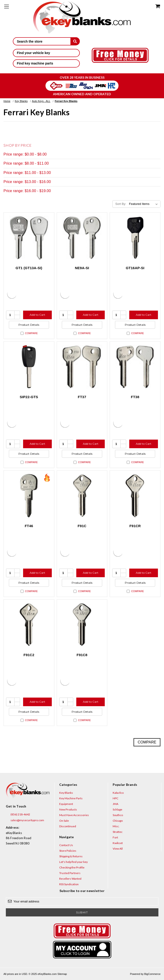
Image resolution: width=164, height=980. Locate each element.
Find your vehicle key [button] (46, 53)
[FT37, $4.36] (82, 367)
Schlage (117, 809)
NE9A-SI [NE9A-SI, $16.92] (82, 268)
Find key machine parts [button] (46, 63)
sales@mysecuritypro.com (25, 820)
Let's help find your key (73, 862)
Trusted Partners (70, 873)
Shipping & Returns (71, 856)
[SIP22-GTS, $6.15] (29, 367)
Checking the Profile (72, 867)
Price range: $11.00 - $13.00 (27, 173)
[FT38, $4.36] (135, 367)
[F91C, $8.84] (82, 496)
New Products (68, 809)
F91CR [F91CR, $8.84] (135, 526)
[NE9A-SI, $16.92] (82, 238)
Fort (115, 837)
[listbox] (144, 204)
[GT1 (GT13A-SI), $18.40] (29, 238)
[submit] (75, 41)
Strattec (118, 832)
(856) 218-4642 (18, 814)
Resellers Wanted (70, 879)
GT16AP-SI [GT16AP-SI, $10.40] (135, 268)
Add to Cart (37, 315)
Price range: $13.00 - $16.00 (27, 182)
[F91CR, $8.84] (135, 496)
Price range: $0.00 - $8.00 (25, 154)
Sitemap (62, 974)
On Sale (64, 821)
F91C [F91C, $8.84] (82, 526)
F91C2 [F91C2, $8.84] (29, 655)
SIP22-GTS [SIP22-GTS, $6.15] (29, 397)
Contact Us (66, 845)
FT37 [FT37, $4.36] (82, 397)
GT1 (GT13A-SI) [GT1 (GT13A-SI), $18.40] (29, 268)
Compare (29, 333)
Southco (118, 815)
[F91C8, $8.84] (82, 625)
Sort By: (121, 204)
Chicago (118, 821)
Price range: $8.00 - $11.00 (26, 163)
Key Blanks (66, 793)
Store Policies (68, 851)
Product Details (29, 325)
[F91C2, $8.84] (29, 625)
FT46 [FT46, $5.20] (29, 526)
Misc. (116, 826)
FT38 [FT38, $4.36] (135, 397)
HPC (115, 798)
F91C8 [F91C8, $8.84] (82, 655)
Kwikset (118, 843)
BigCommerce (152, 974)
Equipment (66, 804)
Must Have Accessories (74, 815)
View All (118, 849)
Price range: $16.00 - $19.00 (27, 191)
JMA (115, 804)
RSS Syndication (69, 884)
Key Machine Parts (71, 798)
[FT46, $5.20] (29, 496)
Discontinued (68, 826)
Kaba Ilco (118, 793)
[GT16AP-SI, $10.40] (135, 238)
